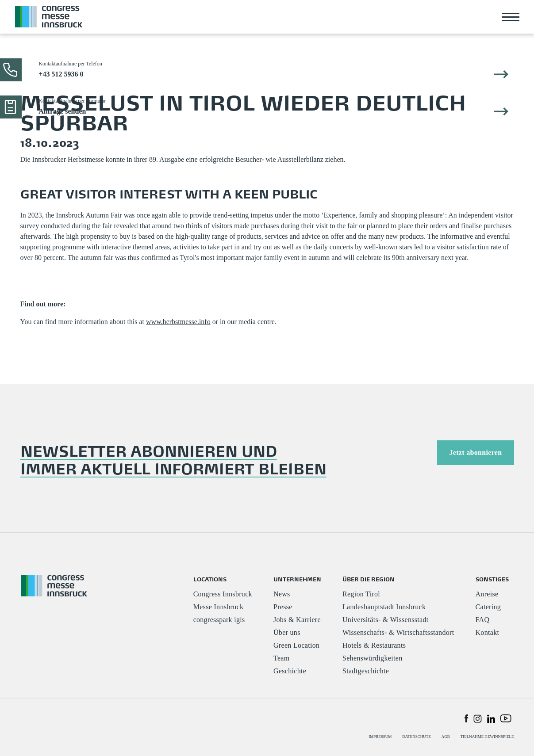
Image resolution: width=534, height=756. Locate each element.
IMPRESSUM (380, 737)
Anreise (487, 594)
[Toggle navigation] (511, 17)
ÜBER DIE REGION (369, 579)
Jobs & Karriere (297, 620)
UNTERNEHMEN (297, 579)
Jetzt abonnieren (475, 452)
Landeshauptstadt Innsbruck (384, 607)
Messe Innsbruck (219, 607)
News (282, 594)
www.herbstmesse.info (178, 322)
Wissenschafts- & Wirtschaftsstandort (398, 632)
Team (282, 658)
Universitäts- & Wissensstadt (386, 620)
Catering (488, 607)
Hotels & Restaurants (374, 645)
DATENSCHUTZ (417, 737)
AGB (446, 737)
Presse (283, 607)
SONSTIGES (492, 579)
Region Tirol (361, 594)
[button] (466, 718)
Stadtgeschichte (366, 671)
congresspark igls (219, 620)
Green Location (296, 645)
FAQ (483, 620)
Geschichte (290, 671)
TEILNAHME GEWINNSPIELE (487, 737)
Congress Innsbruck (223, 594)
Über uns (287, 632)
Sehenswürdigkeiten (373, 658)
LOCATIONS (210, 579)
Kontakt (488, 632)
